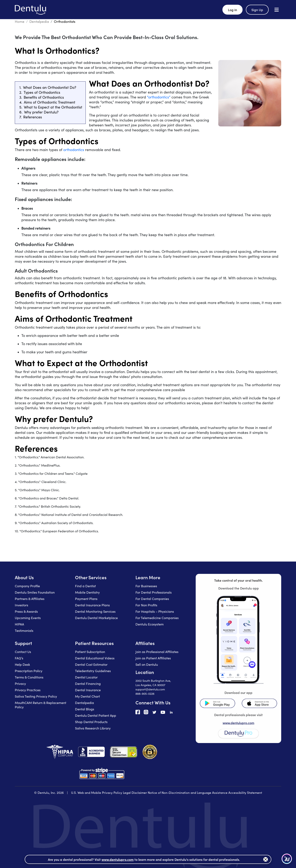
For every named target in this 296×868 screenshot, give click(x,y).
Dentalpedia (39, 21)
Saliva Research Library (93, 728)
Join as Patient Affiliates (153, 658)
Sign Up (257, 10)
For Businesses (146, 586)
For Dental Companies (152, 599)
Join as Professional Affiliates (157, 652)
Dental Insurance (88, 690)
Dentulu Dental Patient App (96, 715)
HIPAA (19, 624)
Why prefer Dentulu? (41, 112)
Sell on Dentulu (147, 664)
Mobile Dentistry (87, 592)
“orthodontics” (159, 97)
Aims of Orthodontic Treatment (50, 102)
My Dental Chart (87, 696)
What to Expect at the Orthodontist (53, 107)
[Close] (266, 859)
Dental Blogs (85, 709)
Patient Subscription (90, 652)
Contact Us (23, 652)
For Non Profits (146, 605)
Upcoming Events (28, 618)
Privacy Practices (28, 690)
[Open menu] (277, 10)
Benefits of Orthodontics (44, 97)
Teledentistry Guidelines (93, 671)
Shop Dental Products (91, 722)
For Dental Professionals (154, 592)
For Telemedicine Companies (157, 618)
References (33, 117)
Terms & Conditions (29, 677)
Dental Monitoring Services (95, 611)
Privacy (20, 684)
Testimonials (24, 630)
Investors (21, 605)
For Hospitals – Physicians (155, 611)
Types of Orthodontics (42, 92)
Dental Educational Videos (95, 658)
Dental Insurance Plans (92, 605)
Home (20, 21)
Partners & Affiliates (30, 599)
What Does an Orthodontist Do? (50, 87)
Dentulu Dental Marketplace (96, 618)
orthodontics (74, 150)
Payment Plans (86, 599)
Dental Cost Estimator (91, 664)
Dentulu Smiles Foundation (35, 592)
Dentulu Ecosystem (150, 624)
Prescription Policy (29, 671)
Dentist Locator (86, 677)
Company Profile (27, 586)
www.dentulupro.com (238, 723)
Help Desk (22, 664)
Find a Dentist (85, 586)
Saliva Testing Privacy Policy (36, 696)
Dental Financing (88, 684)
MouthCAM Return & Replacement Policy (40, 705)
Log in (232, 10)
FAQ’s (19, 658)
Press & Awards (26, 611)
